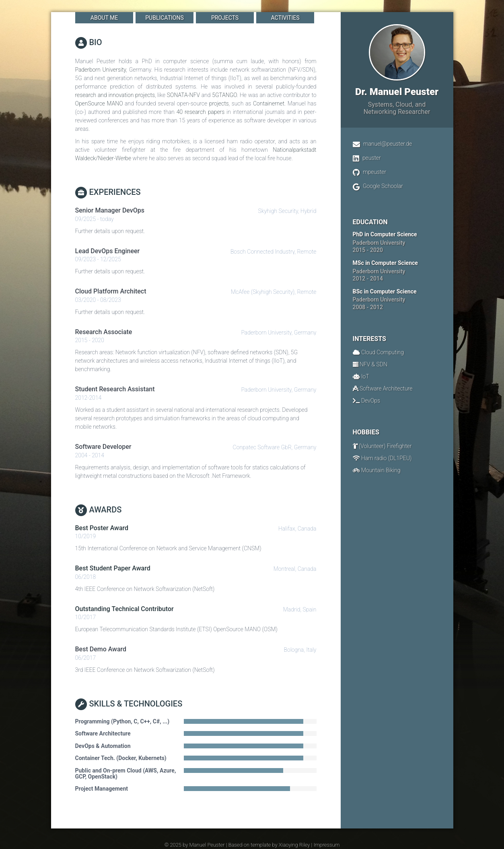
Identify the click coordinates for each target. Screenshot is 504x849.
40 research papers (201, 112)
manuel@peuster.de (388, 144)
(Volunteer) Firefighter (385, 446)
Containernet (269, 103)
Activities (285, 18)
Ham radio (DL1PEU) (386, 458)
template (261, 845)
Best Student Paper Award (113, 568)
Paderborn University (101, 70)
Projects (224, 18)
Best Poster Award (102, 528)
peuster (372, 158)
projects (219, 103)
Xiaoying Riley (294, 845)
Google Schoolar (383, 186)
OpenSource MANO (99, 103)
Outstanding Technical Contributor (124, 609)
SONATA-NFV (183, 95)
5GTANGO (224, 95)
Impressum (326, 845)
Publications (164, 18)
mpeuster (374, 172)
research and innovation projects (115, 95)
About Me (104, 18)
